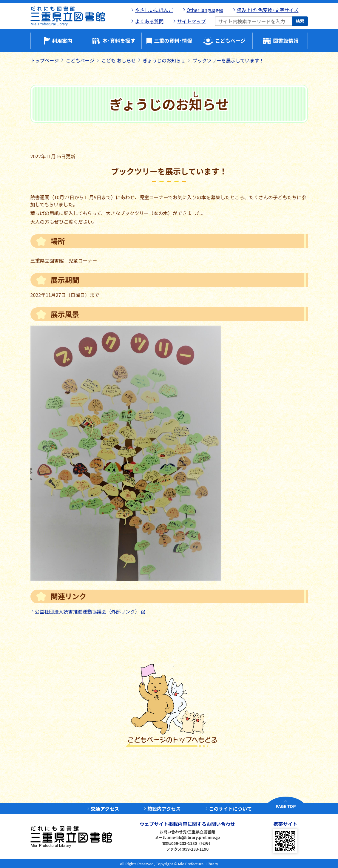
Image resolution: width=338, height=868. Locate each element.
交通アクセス (105, 809)
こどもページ (230, 40)
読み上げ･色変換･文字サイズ (268, 10)
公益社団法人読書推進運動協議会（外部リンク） (87, 611)
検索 (300, 21)
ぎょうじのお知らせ (164, 60)
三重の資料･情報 (173, 40)
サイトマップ (191, 21)
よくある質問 (149, 21)
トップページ (45, 60)
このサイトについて (230, 809)
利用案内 (62, 40)
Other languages (205, 10)
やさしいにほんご (154, 10)
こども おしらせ (119, 60)
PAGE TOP (286, 806)
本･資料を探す (119, 40)
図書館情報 (286, 40)
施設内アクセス (164, 809)
